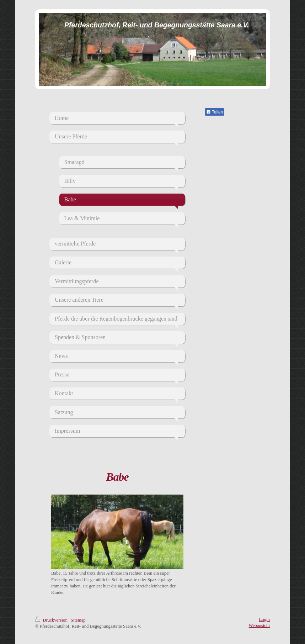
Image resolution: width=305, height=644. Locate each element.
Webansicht (259, 625)
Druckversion (52, 620)
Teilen (215, 112)
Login (264, 619)
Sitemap (78, 620)
